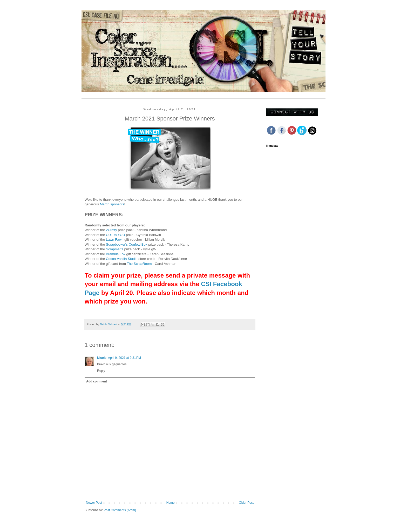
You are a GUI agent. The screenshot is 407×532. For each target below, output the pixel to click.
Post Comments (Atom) (120, 510)
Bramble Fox (116, 254)
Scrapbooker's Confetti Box (127, 244)
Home (171, 503)
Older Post (246, 503)
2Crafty (111, 230)
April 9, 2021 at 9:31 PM (124, 358)
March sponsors (112, 204)
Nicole (102, 358)
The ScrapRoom (139, 264)
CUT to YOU (116, 235)
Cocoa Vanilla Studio (122, 259)
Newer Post (94, 503)
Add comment (97, 381)
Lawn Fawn (115, 240)
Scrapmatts (115, 249)
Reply (101, 371)
